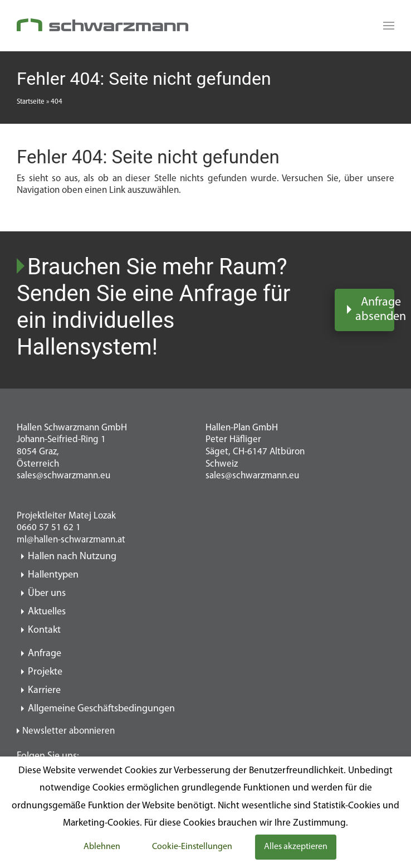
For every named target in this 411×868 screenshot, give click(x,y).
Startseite (31, 102)
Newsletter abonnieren (68, 731)
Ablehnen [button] (102, 847)
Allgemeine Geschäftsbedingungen (101, 709)
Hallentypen (53, 575)
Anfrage (45, 654)
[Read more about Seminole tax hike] (386, 26)
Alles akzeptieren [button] (296, 847)
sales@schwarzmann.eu (63, 476)
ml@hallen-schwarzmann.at (71, 540)
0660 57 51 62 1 (49, 528)
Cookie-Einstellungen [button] (192, 847)
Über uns (47, 593)
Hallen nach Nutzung (72, 557)
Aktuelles (47, 612)
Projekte (45, 672)
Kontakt (44, 630)
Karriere (44, 690)
